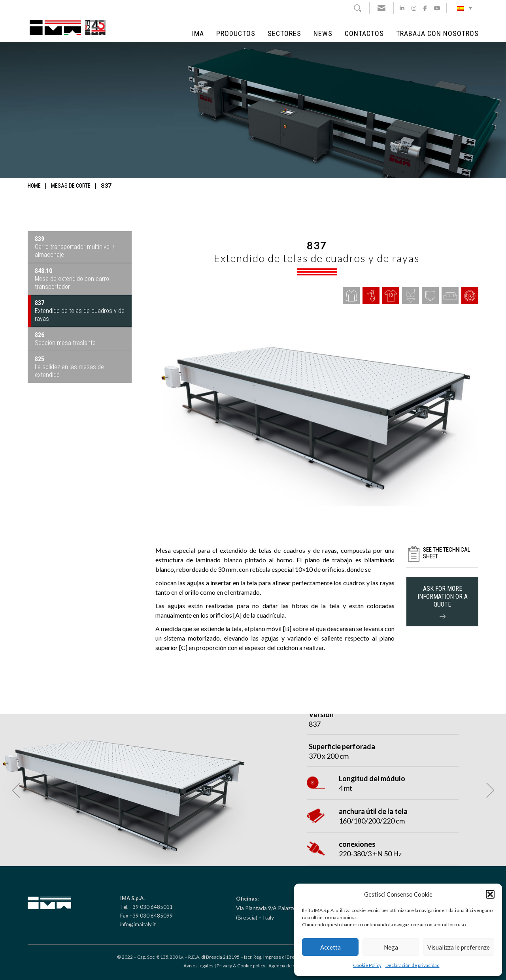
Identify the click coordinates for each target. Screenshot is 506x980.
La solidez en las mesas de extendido (69, 367)
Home (34, 186)
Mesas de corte (71, 186)
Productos (236, 34)
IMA (198, 34)
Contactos (364, 34)
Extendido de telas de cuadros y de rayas (80, 311)
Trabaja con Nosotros (437, 34)
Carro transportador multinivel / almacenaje (75, 247)
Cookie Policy (367, 965)
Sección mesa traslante (65, 339)
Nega (391, 947)
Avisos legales (198, 966)
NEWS (323, 34)
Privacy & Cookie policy (241, 966)
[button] (490, 894)
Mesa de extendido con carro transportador (72, 279)
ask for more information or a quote (443, 602)
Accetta (330, 947)
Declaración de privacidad (413, 965)
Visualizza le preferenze (459, 947)
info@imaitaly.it (138, 924)
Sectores (284, 34)
